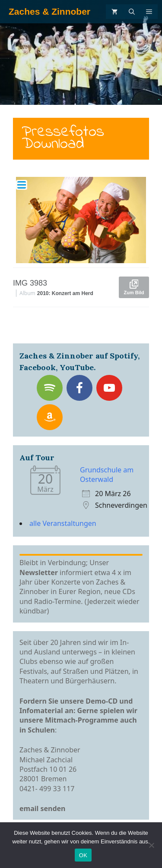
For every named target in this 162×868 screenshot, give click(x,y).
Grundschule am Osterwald (107, 475)
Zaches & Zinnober (49, 11)
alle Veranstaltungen (63, 523)
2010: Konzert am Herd (65, 293)
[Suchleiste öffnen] (132, 12)
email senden (43, 808)
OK (83, 855)
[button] (132, 220)
